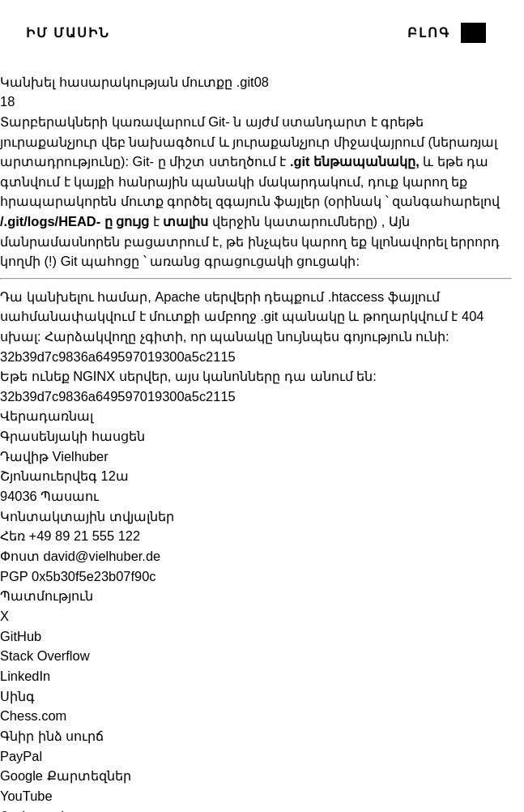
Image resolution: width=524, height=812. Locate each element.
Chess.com (33, 716)
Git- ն (225, 122)
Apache (177, 297)
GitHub (21, 636)
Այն (399, 221)
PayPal (21, 756)
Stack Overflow (45, 656)
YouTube (26, 796)
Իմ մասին (68, 32)
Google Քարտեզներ (66, 776)
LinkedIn (25, 676)
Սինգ (17, 696)
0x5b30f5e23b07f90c (94, 576)
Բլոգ (429, 32)
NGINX (94, 376)
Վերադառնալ (47, 416)
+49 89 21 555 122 (85, 536)
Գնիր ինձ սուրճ (52, 736)
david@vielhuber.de (102, 556)
